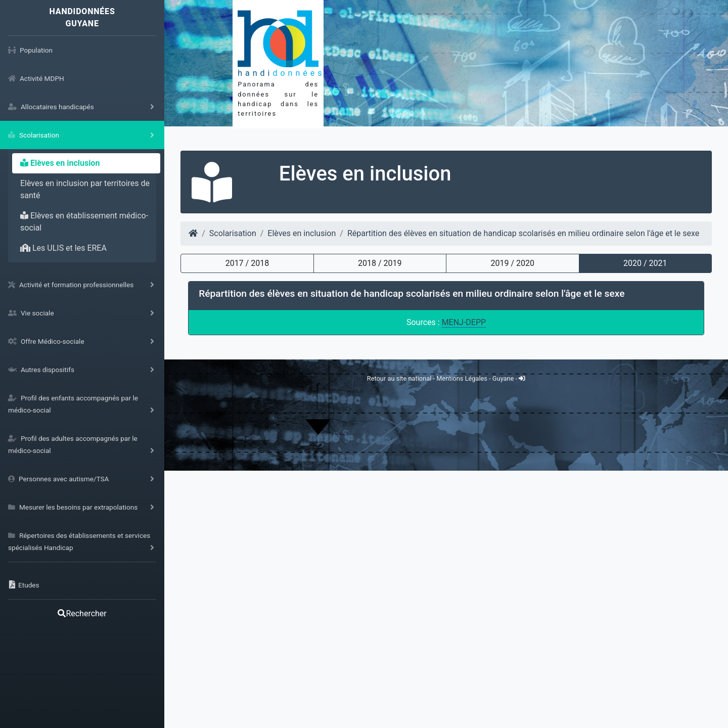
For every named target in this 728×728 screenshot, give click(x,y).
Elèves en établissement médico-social (84, 222)
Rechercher (82, 613)
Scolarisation (233, 233)
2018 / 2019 (380, 263)
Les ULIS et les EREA (63, 248)
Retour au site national (399, 636)
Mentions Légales (463, 636)
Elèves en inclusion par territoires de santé (85, 189)
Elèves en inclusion (60, 163)
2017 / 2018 (247, 263)
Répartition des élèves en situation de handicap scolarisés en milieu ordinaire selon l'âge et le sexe (523, 233)
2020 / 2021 (645, 263)
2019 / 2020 (513, 263)
